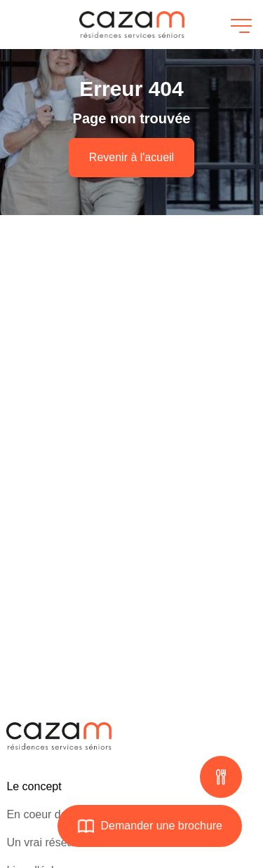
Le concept (34, 786)
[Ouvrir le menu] (239, 25)
